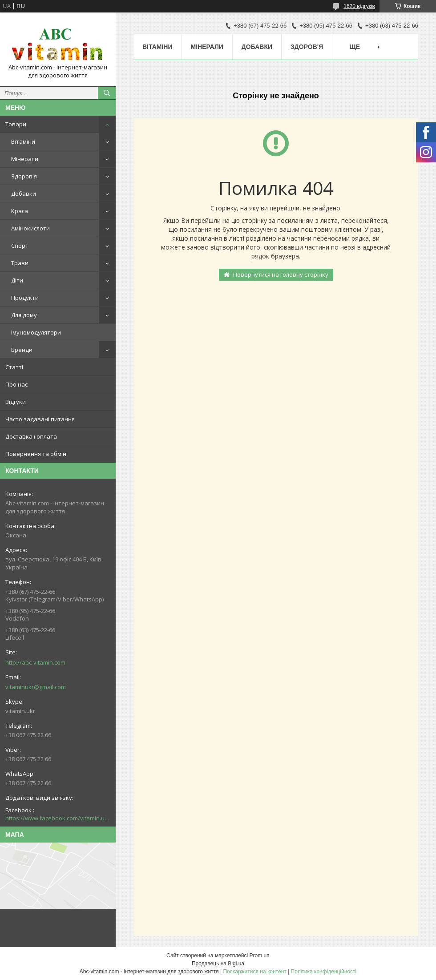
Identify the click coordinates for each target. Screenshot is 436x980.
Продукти (25, 298)
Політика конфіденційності (324, 972)
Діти (17, 280)
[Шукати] (107, 93)
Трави (20, 263)
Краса (20, 211)
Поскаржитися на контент (254, 972)
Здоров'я (24, 176)
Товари (16, 124)
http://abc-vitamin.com (35, 662)
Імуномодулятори (36, 332)
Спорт (20, 246)
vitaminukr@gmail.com (36, 687)
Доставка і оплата (31, 436)
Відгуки (16, 402)
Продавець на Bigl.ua (218, 964)
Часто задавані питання (40, 419)
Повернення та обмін (36, 454)
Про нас (16, 384)
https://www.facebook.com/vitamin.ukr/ (58, 818)
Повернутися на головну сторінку (281, 274)
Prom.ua (260, 956)
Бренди (22, 350)
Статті (14, 367)
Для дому (24, 315)
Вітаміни (23, 141)
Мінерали (25, 159)
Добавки (24, 194)
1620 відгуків (359, 6)
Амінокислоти (30, 228)
